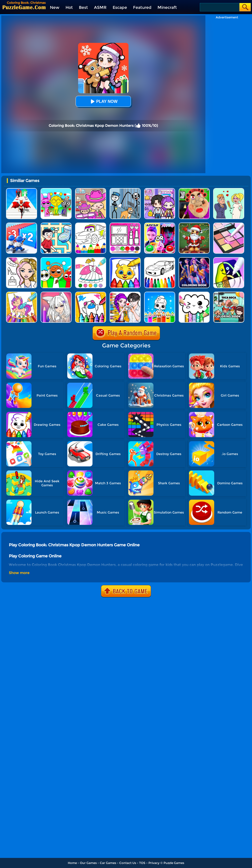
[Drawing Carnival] (229, 259)
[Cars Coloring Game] (91, 225)
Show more (19, 573)
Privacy (154, 863)
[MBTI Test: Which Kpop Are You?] (160, 225)
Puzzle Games (174, 863)
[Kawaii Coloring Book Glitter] (194, 294)
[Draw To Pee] (56, 225)
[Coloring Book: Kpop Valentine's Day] (125, 294)
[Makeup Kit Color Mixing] (229, 225)
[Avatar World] (91, 190)
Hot (69, 7)
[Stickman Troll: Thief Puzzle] (125, 190)
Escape (120, 7)
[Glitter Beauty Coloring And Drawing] (125, 225)
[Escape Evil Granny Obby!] (194, 190)
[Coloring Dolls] (160, 294)
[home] (24, 7)
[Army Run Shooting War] (22, 225)
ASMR (100, 7)
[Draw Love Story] (229, 190)
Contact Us (128, 863)
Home (72, 863)
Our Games (88, 863)
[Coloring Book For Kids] (125, 259)
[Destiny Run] (22, 190)
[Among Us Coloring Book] (91, 294)
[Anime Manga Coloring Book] (56, 294)
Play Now (103, 101)
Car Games (108, 863)
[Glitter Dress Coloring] (91, 259)
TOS (142, 863)
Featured (142, 7)
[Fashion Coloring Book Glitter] (22, 259)
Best (83, 7)
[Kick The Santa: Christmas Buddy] (194, 225)
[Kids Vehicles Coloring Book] (160, 259)
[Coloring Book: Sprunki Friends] (56, 259)
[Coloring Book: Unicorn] (22, 294)
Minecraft (167, 7)
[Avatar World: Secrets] (160, 190)
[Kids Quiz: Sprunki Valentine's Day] (56, 190)
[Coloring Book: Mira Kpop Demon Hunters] (194, 259)
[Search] (219, 7)
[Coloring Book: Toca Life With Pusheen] (229, 294)
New (55, 7)
